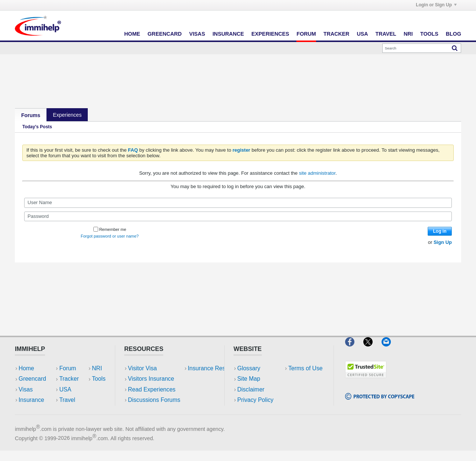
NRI (408, 34)
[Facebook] (354, 349)
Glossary (249, 368)
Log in (440, 231)
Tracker (337, 34)
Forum (306, 34)
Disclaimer (251, 389)
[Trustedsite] (366, 381)
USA (362, 34)
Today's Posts (37, 127)
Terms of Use (254, 410)
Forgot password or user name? (110, 236)
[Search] (422, 48)
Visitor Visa (142, 368)
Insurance (228, 34)
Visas (197, 34)
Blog (454, 34)
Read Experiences (152, 389)
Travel (386, 34)
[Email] (390, 349)
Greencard (165, 34)
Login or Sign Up (436, 5)
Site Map (249, 379)
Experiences (270, 34)
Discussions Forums (154, 400)
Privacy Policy (255, 400)
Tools (429, 34)
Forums (31, 115)
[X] (372, 349)
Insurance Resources (155, 410)
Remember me (110, 229)
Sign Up (443, 242)
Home (132, 34)
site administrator (317, 173)
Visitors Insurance (151, 379)
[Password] (238, 216)
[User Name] (238, 203)
